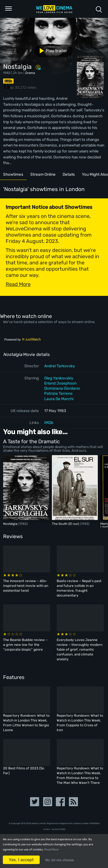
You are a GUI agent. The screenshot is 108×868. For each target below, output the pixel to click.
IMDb (49, 423)
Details (69, 174)
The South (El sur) (66, 524)
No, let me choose (60, 860)
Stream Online (43, 174)
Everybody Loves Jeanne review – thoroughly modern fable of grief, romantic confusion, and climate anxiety (80, 650)
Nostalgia (11, 524)
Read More (51, 850)
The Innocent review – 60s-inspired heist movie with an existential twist (26, 586)
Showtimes (13, 174)
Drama (30, 73)
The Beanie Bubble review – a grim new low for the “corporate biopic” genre (25, 645)
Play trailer (51, 51)
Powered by (23, 339)
